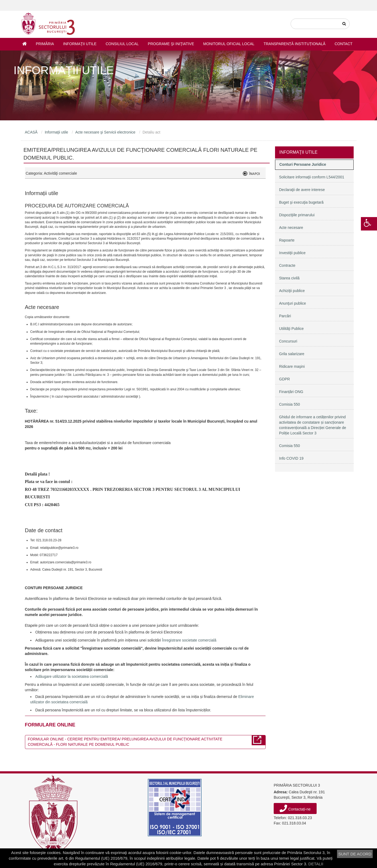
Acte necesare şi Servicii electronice (105, 132)
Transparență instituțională (294, 44)
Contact (344, 44)
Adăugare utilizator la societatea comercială (72, 676)
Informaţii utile (80, 44)
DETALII (316, 864)
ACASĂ (31, 132)
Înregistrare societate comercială (189, 640)
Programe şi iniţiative (171, 44)
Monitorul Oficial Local (229, 44)
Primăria (45, 44)
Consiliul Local (122, 44)
